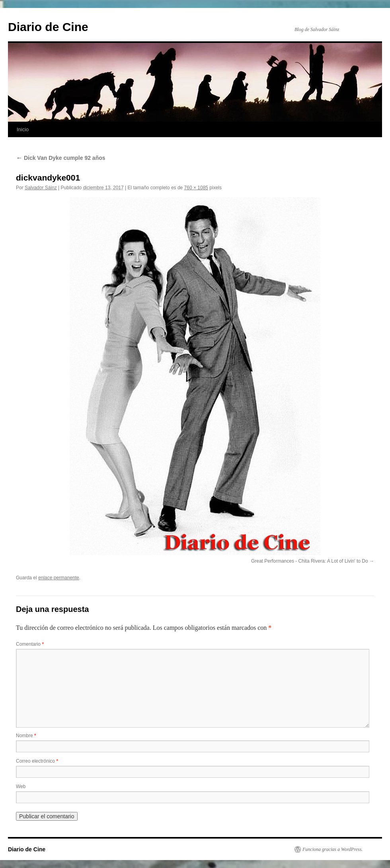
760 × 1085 (196, 188)
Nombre (26, 736)
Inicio (23, 129)
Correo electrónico (37, 761)
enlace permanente (59, 578)
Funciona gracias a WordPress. (332, 849)
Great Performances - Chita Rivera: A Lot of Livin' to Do (310, 561)
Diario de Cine (48, 27)
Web (21, 786)
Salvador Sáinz (41, 188)
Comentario (30, 644)
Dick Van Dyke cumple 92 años (61, 158)
